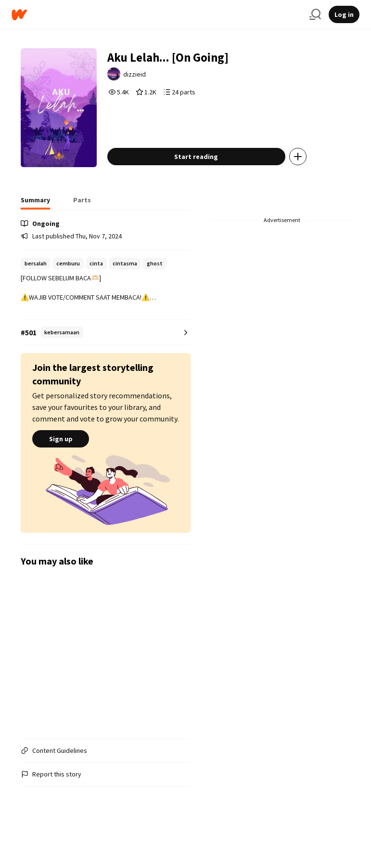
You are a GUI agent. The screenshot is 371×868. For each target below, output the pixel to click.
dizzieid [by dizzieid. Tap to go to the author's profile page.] (150, 77)
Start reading (211, 177)
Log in (344, 14)
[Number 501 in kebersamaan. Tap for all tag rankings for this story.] (105, 353)
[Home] (157, 15)
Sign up (61, 459)
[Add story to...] (312, 177)
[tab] (35, 223)
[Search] (315, 14)
